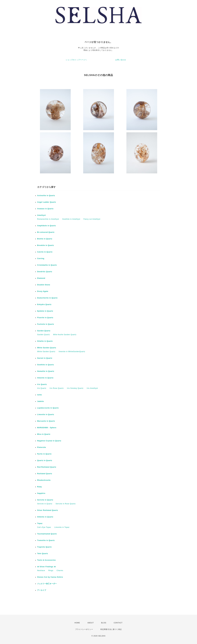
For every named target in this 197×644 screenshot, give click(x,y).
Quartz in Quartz (45, 460)
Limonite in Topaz (62, 527)
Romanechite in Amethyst (48, 219)
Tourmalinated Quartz (47, 534)
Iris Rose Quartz (57, 388)
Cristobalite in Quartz (47, 265)
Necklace (41, 571)
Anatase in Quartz (45, 209)
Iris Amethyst (92, 388)
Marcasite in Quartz (46, 421)
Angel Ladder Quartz (47, 202)
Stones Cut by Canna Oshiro (50, 577)
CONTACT (118, 623)
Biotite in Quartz (45, 239)
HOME (77, 623)
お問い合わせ (121, 60)
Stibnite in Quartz (45, 517)
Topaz (40, 523)
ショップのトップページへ (76, 60)
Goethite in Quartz (46, 365)
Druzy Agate (43, 291)
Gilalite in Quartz (45, 341)
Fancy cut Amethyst (92, 219)
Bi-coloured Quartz (46, 232)
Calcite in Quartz (45, 252)
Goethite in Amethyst (71, 219)
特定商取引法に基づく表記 (111, 629)
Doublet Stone (44, 285)
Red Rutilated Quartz (47, 467)
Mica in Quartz (44, 434)
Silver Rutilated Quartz (48, 510)
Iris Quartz (42, 384)
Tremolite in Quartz (46, 540)
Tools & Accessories (47, 560)
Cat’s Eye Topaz (44, 527)
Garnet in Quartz (45, 358)
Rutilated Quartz (45, 474)
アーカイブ (42, 590)
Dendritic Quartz (45, 272)
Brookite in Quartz (46, 245)
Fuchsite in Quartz (46, 324)
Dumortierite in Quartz (47, 298)
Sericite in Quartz (45, 500)
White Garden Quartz (47, 348)
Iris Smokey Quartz (75, 388)
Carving (41, 259)
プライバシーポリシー (84, 629)
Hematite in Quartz (46, 371)
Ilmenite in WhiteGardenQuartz (72, 352)
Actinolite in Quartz (46, 196)
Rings (51, 571)
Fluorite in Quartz (45, 318)
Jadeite (40, 401)
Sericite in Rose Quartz (66, 504)
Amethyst (42, 215)
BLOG (104, 623)
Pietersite (42, 447)
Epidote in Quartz (45, 311)
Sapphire (41, 493)
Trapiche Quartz (44, 547)
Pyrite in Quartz (44, 454)
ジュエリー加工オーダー (47, 584)
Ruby (40, 487)
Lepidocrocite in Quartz (48, 408)
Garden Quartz (44, 331)
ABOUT (91, 623)
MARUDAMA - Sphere (47, 428)
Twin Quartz (43, 554)
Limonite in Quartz (46, 415)
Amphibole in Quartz (47, 226)
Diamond (41, 278)
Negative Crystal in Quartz (49, 441)
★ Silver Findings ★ (47, 567)
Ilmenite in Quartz (45, 378)
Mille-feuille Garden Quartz (65, 335)
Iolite (40, 395)
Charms (60, 571)
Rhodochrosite (44, 480)
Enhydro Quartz (44, 304)
